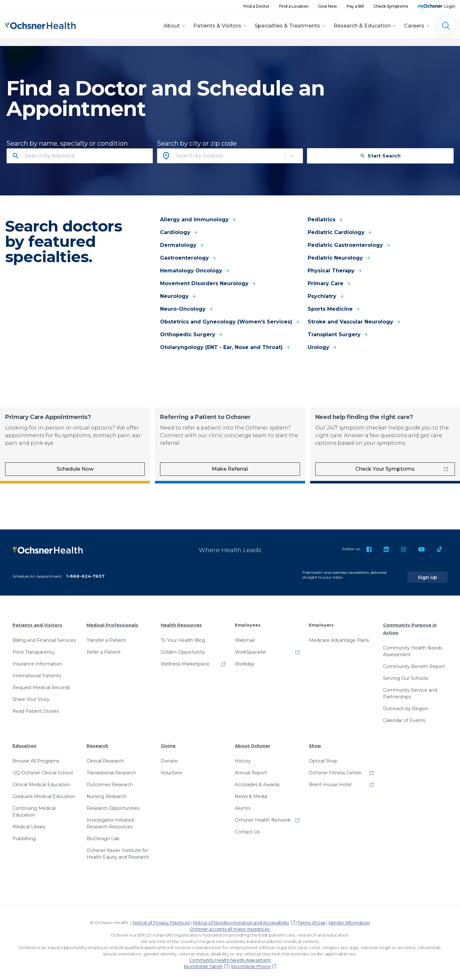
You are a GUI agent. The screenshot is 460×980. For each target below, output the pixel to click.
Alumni (243, 803)
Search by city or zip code (197, 143)
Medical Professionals (112, 620)
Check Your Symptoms (385, 469)
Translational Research (111, 768)
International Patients (37, 671)
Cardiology (179, 232)
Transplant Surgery (338, 334)
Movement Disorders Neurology (208, 283)
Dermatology (182, 245)
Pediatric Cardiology (340, 232)
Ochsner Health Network (263, 815)
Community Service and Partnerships (410, 689)
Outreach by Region (406, 704)
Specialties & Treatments (287, 26)
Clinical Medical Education (41, 780)
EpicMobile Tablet (203, 961)
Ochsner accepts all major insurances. (230, 924)
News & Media (251, 792)
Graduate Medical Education (44, 792)
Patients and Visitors (37, 620)
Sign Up (435, 572)
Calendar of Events (404, 716)
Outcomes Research (110, 780)
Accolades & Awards (257, 780)
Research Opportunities (113, 803)
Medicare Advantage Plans (339, 635)
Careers (414, 26)
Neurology (178, 296)
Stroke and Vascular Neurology (354, 322)
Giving (168, 741)
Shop (315, 741)
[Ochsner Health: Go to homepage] (40, 25)
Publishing (24, 834)
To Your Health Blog (183, 635)
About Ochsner (253, 741)
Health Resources (181, 620)
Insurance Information (37, 659)
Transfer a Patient (106, 635)
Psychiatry (326, 296)
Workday (245, 659)
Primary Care (329, 283)
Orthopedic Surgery (192, 334)
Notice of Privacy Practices (161, 918)
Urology (322, 347)
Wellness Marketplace (185, 659)
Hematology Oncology (195, 271)
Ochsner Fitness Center (335, 768)
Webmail (245, 635)
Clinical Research (105, 756)
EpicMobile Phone (251, 961)
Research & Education (362, 26)
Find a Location (294, 6)
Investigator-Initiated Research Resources (110, 819)
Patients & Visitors (217, 26)
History (243, 756)
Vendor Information (349, 918)
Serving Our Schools (406, 673)
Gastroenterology (188, 258)
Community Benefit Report (414, 662)
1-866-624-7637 (85, 571)
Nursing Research (107, 792)
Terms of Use (311, 918)
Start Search (380, 156)
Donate (169, 756)
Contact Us (247, 827)
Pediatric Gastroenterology (349, 245)
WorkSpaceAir (250, 647)
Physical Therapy (335, 271)
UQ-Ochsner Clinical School (43, 768)
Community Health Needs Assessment (413, 646)
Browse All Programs (36, 756)
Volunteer (172, 768)
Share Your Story (31, 695)
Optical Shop (323, 756)
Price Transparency (34, 647)
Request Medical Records (41, 683)
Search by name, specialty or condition (67, 143)
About (172, 26)
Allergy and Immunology (198, 220)
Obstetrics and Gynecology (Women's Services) (230, 322)
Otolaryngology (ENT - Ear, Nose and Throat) (225, 347)
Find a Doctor (257, 6)
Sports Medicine (334, 309)
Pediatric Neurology (339, 258)
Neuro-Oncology (187, 309)
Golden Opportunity (183, 647)
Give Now (328, 6)
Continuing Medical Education (34, 807)
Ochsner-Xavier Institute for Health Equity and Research (118, 849)
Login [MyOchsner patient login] (450, 6)
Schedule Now (75, 469)
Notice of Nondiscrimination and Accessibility (241, 918)
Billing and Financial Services (44, 635)
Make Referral (230, 469)
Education (24, 741)
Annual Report (251, 768)
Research (97, 741)
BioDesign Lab (103, 834)
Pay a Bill (355, 6)
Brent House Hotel (330, 780)
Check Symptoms (391, 6)
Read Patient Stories (36, 706)
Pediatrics (325, 220)
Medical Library (29, 822)
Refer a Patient (104, 647)
